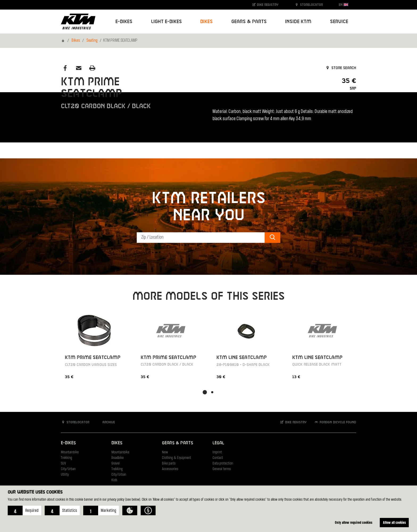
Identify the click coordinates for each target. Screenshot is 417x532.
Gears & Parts (178, 443)
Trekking (66, 458)
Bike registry (265, 5)
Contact (218, 458)
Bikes (76, 41)
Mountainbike (70, 452)
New (165, 452)
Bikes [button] (207, 22)
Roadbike (118, 458)
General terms (222, 469)
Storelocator (309, 5)
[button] (24, 510)
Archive (106, 422)
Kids (114, 480)
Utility (65, 475)
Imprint (217, 452)
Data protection (223, 464)
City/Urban (68, 469)
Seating (92, 41)
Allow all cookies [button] (394, 522)
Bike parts (169, 464)
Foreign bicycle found (335, 422)
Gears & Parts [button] (249, 22)
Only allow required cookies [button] (354, 522)
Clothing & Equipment (176, 458)
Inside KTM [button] (298, 22)
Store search (341, 68)
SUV (63, 464)
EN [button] (343, 5)
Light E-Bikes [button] (166, 22)
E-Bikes (68, 443)
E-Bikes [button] (124, 22)
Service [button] (339, 22)
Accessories (170, 469)
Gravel (116, 464)
